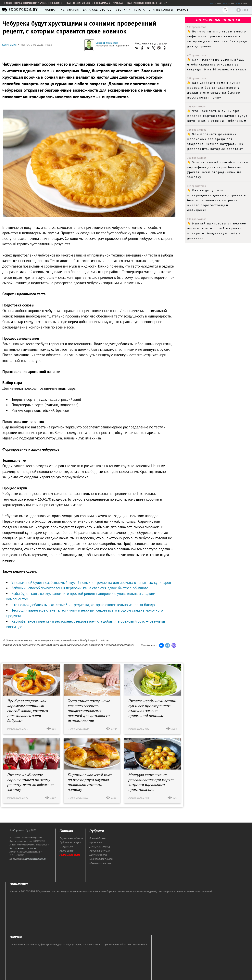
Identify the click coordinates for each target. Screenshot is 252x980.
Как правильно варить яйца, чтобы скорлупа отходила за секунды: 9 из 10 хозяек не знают (217, 65)
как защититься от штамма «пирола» (95, 3)
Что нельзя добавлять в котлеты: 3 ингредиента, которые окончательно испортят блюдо (83, 605)
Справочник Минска (71, 838)
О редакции (66, 847)
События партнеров (101, 859)
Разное (183, 10)
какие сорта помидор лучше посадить (33, 3)
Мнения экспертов (100, 863)
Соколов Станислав (107, 43)
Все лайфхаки (97, 838)
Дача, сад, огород (97, 10)
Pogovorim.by (21, 830)
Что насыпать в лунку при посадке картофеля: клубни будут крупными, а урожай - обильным (217, 116)
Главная (50, 10)
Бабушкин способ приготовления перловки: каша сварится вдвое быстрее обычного (80, 588)
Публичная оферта (70, 842)
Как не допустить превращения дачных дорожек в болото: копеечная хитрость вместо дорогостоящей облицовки (217, 200)
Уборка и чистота (130, 10)
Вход (242, 10)
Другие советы (161, 10)
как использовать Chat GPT (148, 3)
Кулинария (70, 10)
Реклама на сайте (70, 855)
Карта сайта (66, 851)
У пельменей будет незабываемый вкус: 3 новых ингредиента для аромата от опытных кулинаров (91, 582)
